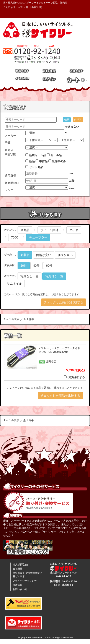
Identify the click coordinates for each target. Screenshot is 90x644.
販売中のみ (59, 161)
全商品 (25, 230)
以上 (72, 187)
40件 (36, 266)
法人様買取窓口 (21, 565)
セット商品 (36, 167)
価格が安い (44, 255)
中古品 (43, 161)
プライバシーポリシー (25, 581)
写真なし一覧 (29, 276)
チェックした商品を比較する (64, 302)
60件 (49, 266)
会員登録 (36, 7)
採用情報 (18, 585)
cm (71, 173)
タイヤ (74, 230)
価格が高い (65, 255)
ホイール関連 (49, 230)
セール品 (56, 155)
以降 (72, 181)
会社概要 (18, 569)
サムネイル (14, 284)
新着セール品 (38, 155)
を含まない (72, 127)
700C (15, 237)
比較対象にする (74, 377)
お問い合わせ (20, 589)
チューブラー (38, 237)
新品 (32, 161)
